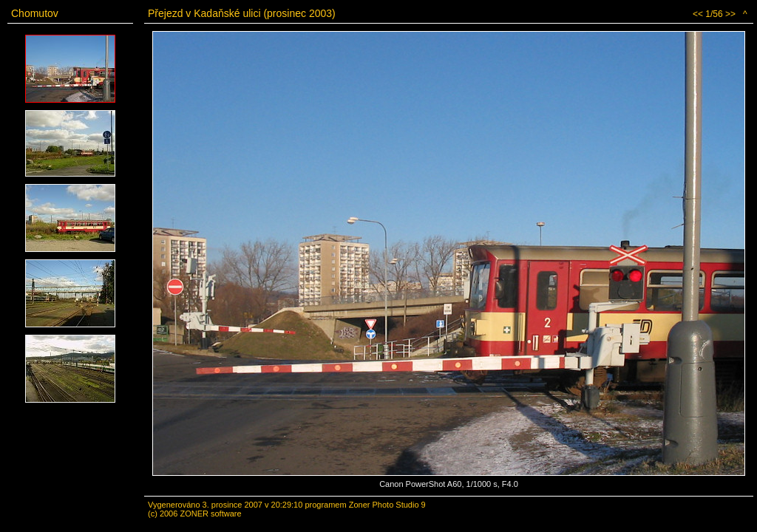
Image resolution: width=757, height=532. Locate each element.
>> (730, 14)
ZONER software (210, 514)
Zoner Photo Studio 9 (387, 505)
